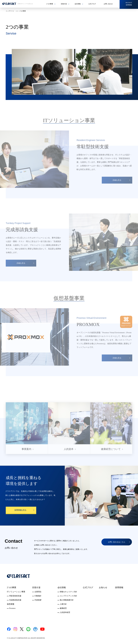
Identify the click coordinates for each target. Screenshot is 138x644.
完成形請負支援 (15, 600)
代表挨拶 (38, 600)
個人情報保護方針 (67, 600)
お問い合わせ (108, 4)
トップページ (10, 11)
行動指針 (38, 596)
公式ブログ (92, 4)
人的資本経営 (65, 612)
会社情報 (62, 587)
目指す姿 (36, 587)
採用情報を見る (20, 510)
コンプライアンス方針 (68, 596)
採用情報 (119, 587)
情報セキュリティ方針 (68, 592)
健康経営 (63, 608)
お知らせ (103, 587)
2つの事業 (12, 587)
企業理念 (38, 592)
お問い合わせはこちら (117, 542)
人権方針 (63, 604)
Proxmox (12, 608)
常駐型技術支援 (15, 596)
